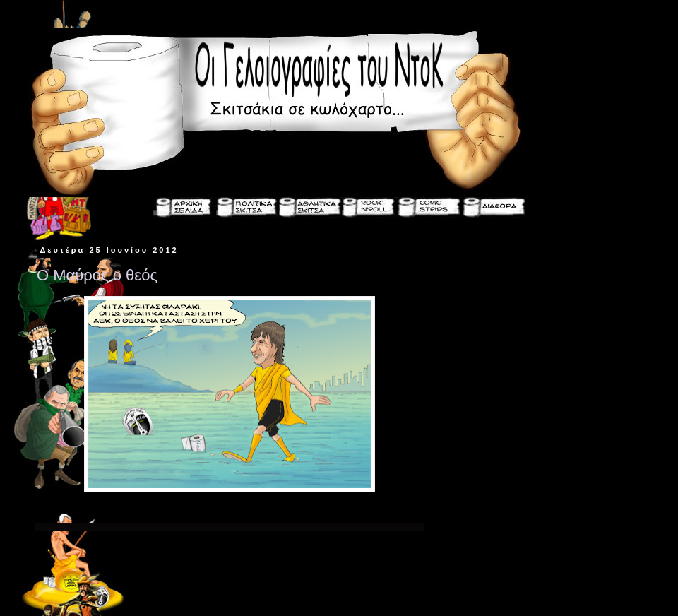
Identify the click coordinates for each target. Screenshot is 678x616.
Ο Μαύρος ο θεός (97, 275)
